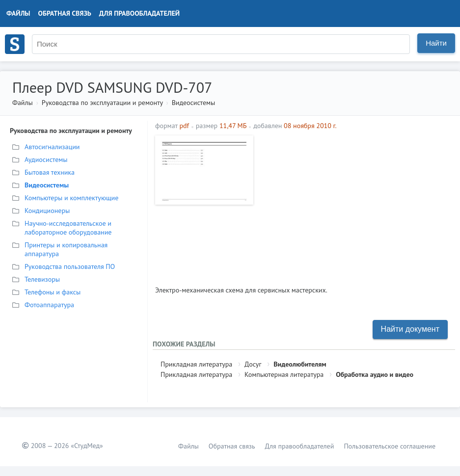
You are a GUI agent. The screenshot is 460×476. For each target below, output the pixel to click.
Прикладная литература (196, 364)
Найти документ (410, 329)
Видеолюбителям (300, 364)
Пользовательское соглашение (390, 446)
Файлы (18, 13)
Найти (436, 43)
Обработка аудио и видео (375, 374)
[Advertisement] (355, 204)
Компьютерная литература (284, 374)
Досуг (253, 364)
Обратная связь (65, 13)
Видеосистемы (194, 103)
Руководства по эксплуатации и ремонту (102, 103)
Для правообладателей (139, 13)
